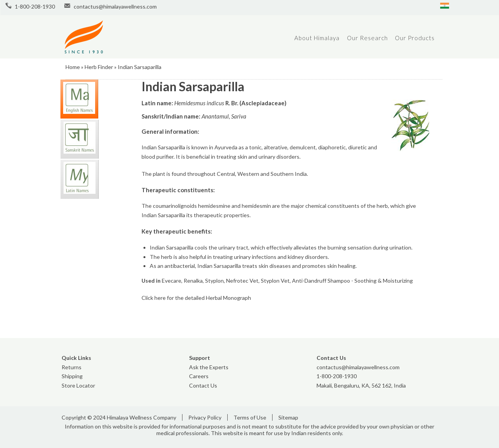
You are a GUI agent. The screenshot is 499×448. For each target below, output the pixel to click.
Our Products (415, 38)
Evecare (172, 281)
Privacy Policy (205, 417)
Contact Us (203, 385)
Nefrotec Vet (242, 281)
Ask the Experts (209, 367)
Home (73, 67)
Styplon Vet (275, 281)
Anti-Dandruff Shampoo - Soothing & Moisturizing (352, 281)
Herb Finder (99, 67)
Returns (72, 367)
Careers (199, 376)
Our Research (367, 38)
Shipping (72, 376)
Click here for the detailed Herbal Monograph (196, 298)
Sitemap (288, 417)
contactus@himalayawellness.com (115, 6)
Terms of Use (250, 417)
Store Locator (78, 385)
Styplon (214, 281)
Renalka (193, 281)
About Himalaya (317, 38)
